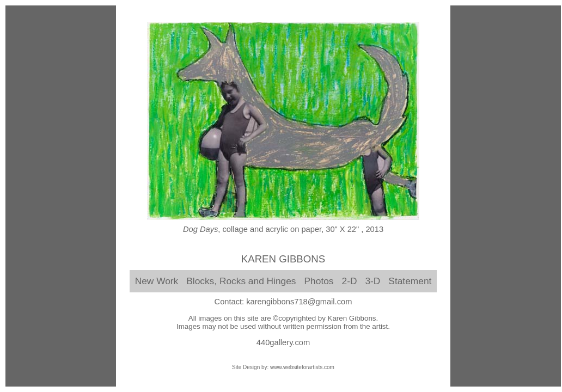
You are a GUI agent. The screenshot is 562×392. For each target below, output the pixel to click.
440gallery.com (283, 342)
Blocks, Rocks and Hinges (241, 281)
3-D (372, 281)
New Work (157, 281)
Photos (319, 281)
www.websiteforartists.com (302, 367)
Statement (410, 281)
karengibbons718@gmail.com (299, 302)
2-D (350, 281)
